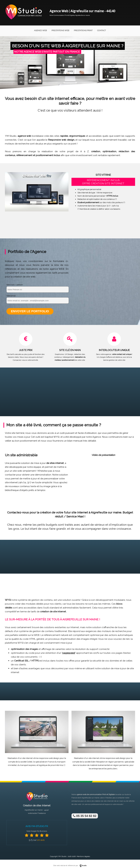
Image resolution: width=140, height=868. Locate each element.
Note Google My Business (37, 830)
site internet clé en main (113, 801)
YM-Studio (62, 856)
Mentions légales (83, 856)
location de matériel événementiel (95, 765)
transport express (28, 765)
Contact (101, 30)
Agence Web (40, 30)
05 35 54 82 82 (84, 815)
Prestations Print (83, 30)
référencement (24, 155)
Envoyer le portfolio (29, 311)
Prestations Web (60, 30)
